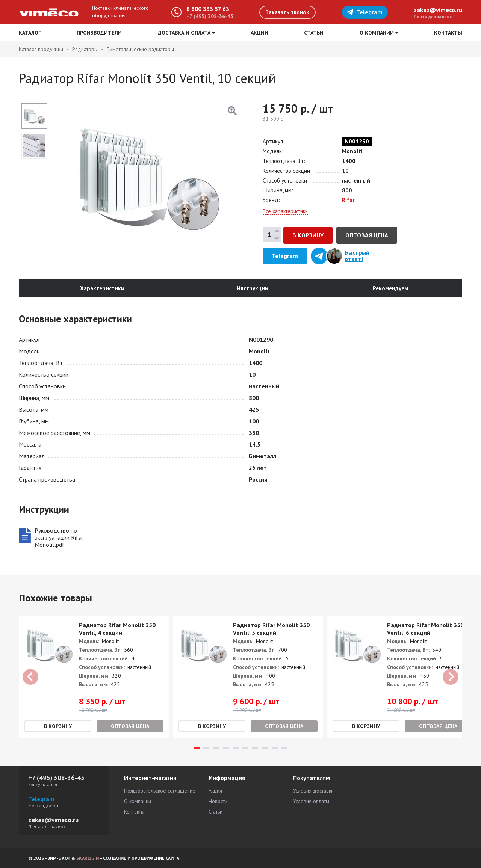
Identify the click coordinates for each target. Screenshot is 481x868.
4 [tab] (226, 748)
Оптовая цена (367, 235)
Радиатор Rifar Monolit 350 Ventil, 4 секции (117, 629)
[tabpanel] (94, 677)
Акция (215, 791)
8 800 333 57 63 (208, 9)
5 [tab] (236, 748)
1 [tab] (197, 748)
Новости (218, 801)
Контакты (448, 33)
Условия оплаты (311, 801)
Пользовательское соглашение (160, 791)
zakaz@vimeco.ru (438, 10)
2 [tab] (206, 748)
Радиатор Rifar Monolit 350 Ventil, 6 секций (425, 629)
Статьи (314, 33)
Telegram (364, 12)
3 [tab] (216, 748)
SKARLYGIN (88, 858)
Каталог (30, 33)
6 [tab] (245, 748)
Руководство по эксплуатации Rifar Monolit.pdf (59, 538)
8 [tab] (265, 748)
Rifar (348, 200)
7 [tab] (255, 748)
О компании (138, 801)
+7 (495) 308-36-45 (210, 16)
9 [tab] (275, 748)
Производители (99, 33)
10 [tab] (284, 748)
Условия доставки (313, 791)
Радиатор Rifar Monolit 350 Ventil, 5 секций (271, 629)
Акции (259, 33)
